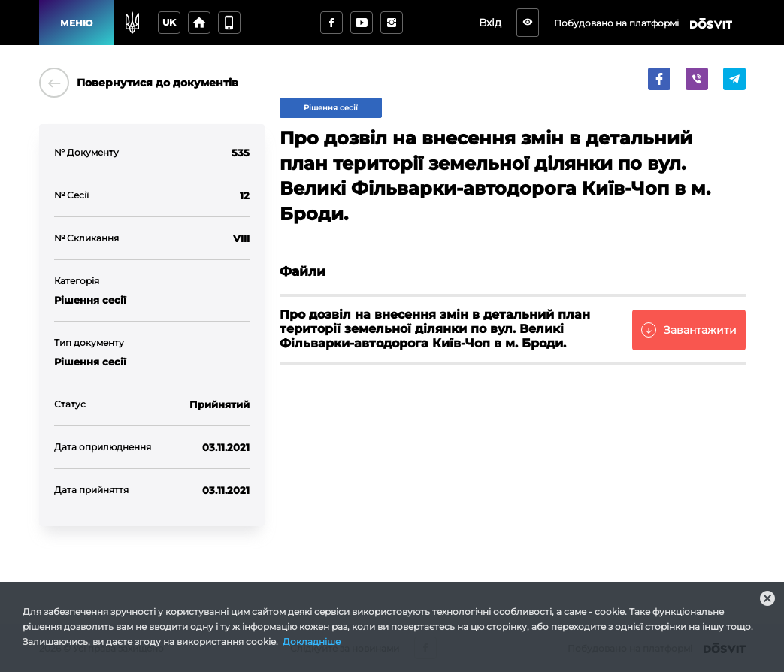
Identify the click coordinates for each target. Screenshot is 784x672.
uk (169, 22)
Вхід (490, 23)
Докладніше (312, 642)
